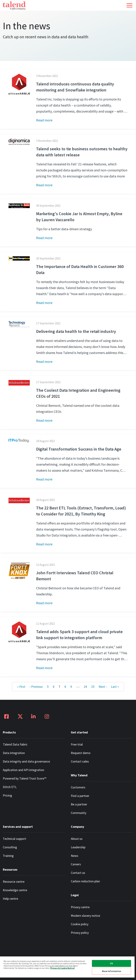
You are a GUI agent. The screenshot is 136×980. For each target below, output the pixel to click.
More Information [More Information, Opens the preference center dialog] (112, 971)
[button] (129, 5)
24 (85, 687)
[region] (67, 968)
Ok (111, 963)
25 (93, 687)
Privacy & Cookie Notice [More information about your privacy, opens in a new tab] (62, 968)
